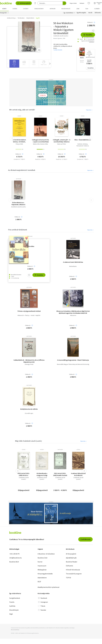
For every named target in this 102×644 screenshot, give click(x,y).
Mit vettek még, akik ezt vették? (22, 110)
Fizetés (12, 602)
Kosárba (88, 35)
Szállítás (12, 606)
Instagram (43, 602)
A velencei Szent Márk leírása (73, 262)
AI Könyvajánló (24, 3)
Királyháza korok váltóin (29, 409)
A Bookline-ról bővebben (46, 554)
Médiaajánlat (42, 570)
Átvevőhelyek (14, 610)
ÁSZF (39, 582)
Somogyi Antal (29, 364)
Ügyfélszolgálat (81, 13)
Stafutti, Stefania (82, 144)
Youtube (42, 610)
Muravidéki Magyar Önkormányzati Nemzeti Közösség (73, 364)
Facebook (42, 598)
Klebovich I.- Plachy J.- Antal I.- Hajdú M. (29, 315)
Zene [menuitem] (78, 9)
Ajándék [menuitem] (97, 9)
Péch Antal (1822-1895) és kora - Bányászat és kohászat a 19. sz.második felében (24, 474)
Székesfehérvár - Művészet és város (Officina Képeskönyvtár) (29, 361)
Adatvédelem (42, 578)
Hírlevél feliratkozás (73, 570)
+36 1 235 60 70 (14, 554)
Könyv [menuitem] (4, 9)
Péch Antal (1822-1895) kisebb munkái (60, 474)
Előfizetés (98, 13)
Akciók (90, 13)
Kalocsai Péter (62, 144)
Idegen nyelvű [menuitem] (66, 9)
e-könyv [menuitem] (26, 9)
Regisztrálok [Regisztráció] (73, 3)
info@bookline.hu (15, 558)
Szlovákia (31, 246)
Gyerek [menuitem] (15, 9)
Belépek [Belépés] (82, 3)
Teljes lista (89, 110)
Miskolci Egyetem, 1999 (59, 38)
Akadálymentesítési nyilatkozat (49, 587)
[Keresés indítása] (64, 3)
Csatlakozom (86, 539)
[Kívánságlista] (89, 3)
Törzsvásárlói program (74, 574)
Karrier (40, 562)
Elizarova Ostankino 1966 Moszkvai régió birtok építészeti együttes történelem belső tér (73, 312)
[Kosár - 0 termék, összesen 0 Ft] (98, 3)
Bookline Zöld (42, 558)
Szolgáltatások (15, 598)
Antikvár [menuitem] (53, 9)
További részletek (58, 50)
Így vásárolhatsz (69, 13)
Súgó (11, 614)
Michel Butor (73, 266)
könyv (19, 116)
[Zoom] (39, 50)
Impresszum (42, 566)
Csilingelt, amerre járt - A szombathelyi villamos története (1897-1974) (62, 141)
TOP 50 (68, 578)
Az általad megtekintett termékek (22, 170)
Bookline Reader (72, 562)
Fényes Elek (19, 144)
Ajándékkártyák (71, 558)
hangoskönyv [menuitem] (39, 9)
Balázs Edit (36, 144)
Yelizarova (73, 315)
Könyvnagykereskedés (45, 574)
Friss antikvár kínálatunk (18, 230)
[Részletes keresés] (35, 3)
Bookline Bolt (14, 562)
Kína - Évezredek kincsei (83, 140)
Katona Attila (44, 144)
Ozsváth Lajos (29, 413)
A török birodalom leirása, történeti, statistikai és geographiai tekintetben (19, 141)
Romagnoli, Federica (83, 146)
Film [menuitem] (87, 9)
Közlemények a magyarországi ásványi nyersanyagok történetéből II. (42, 474)
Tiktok (41, 606)
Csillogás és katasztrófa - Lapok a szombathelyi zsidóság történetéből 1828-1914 (40, 141)
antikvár (18, 179)
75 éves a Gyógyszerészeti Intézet (29, 311)
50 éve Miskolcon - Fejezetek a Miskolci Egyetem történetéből (18, 204)
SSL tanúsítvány (15, 630)
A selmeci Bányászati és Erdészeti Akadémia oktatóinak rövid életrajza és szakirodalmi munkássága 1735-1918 (78, 474)
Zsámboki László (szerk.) (18, 207)
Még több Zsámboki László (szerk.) (29, 441)
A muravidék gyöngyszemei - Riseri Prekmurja (73, 360)
